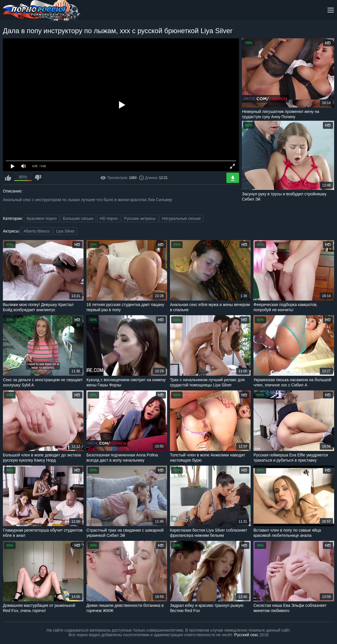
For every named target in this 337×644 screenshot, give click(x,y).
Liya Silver (65, 231)
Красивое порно (41, 218)
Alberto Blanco (36, 231)
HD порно (109, 218)
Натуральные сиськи (181, 218)
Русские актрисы (140, 218)
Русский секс (246, 635)
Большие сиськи (78, 218)
